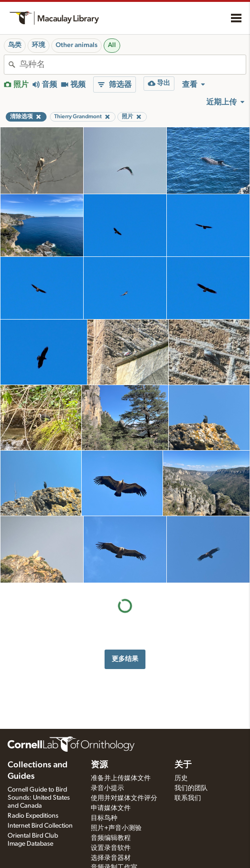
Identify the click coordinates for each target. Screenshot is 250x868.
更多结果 (125, 659)
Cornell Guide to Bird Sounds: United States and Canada (39, 798)
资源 (99, 765)
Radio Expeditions (33, 816)
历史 (181, 778)
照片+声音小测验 (116, 828)
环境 (38, 45)
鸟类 (15, 45)
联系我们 (188, 798)
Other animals (77, 45)
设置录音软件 (111, 848)
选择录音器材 (111, 858)
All (112, 45)
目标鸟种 (104, 818)
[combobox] (133, 65)
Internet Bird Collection (40, 826)
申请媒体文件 (111, 808)
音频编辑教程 (111, 838)
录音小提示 (107, 788)
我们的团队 (191, 788)
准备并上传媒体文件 (121, 778)
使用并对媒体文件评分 (124, 798)
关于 (183, 765)
